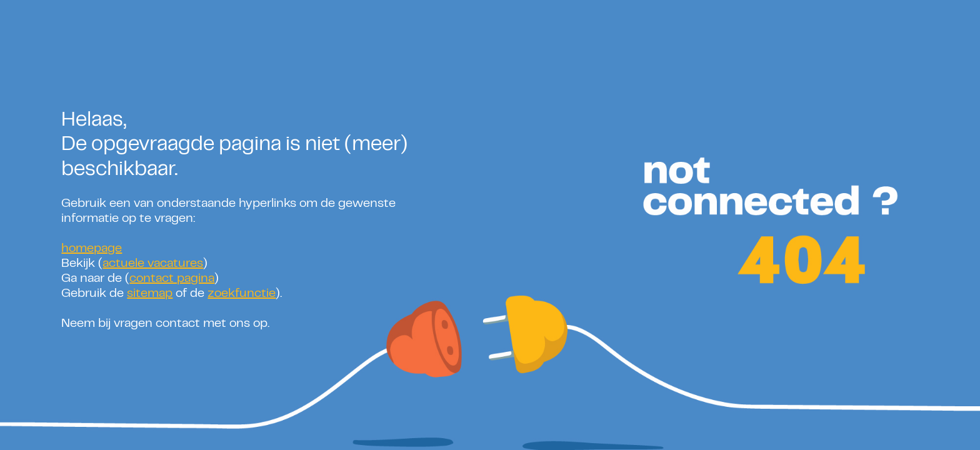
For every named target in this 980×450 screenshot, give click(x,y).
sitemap (150, 294)
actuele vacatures (153, 264)
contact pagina (172, 279)
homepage (92, 249)
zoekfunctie (242, 294)
